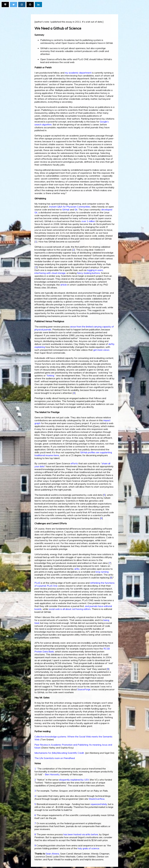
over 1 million (88, 221)
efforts (74, 463)
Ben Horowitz (52, 774)
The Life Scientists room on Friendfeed (55, 758)
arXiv (77, 569)
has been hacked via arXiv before (81, 834)
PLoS (37, 583)
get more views (101, 350)
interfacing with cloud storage (50, 273)
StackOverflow (97, 799)
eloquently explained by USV (74, 780)
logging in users (95, 270)
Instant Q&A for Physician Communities (70, 207)
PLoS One (52, 586)
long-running (102, 572)
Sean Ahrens (52, 854)
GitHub (66, 210)
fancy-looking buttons (89, 273)
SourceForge (84, 689)
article (64, 285)
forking (51, 375)
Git (76, 210)
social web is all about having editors (70, 609)
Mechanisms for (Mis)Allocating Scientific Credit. (59, 753)
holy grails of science (88, 848)
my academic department (78, 73)
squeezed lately (99, 804)
